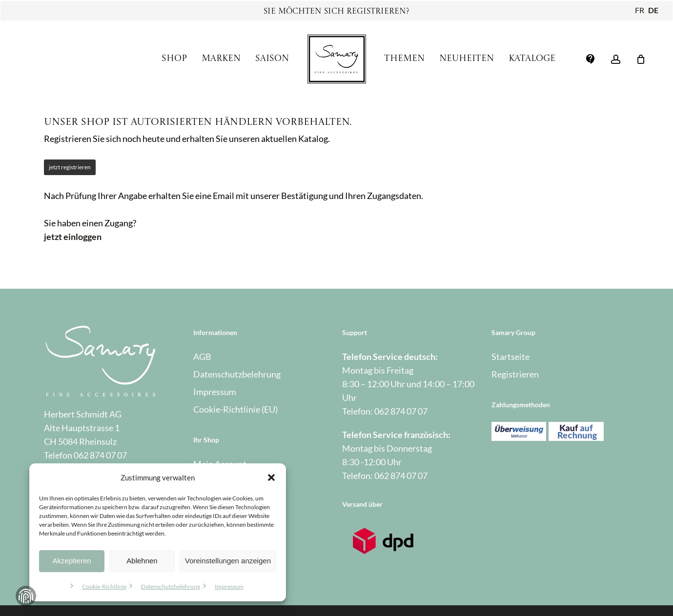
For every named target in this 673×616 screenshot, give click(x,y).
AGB (202, 357)
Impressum (229, 586)
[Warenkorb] (641, 59)
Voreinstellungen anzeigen (228, 561)
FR (640, 10)
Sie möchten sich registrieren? (336, 12)
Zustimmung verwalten (26, 596)
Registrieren (515, 374)
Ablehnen (142, 561)
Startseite (510, 357)
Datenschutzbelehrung (171, 586)
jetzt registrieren (70, 167)
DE (653, 10)
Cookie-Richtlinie (104, 586)
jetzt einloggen (73, 237)
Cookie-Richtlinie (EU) (235, 409)
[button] (271, 477)
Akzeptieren (71, 561)
